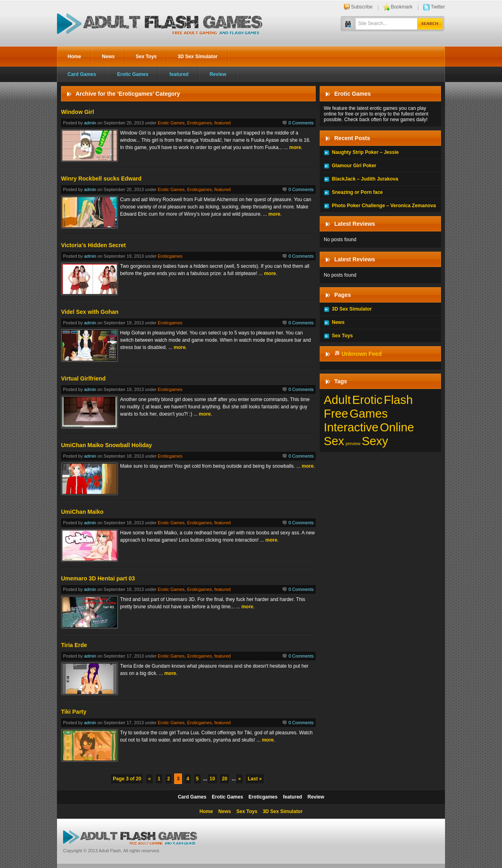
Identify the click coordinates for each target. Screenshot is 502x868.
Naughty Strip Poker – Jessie (365, 152)
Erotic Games (133, 74)
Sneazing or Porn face (357, 192)
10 (212, 779)
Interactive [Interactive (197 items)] (351, 427)
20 (225, 779)
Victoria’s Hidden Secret (93, 245)
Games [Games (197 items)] (369, 413)
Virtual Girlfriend (83, 378)
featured (179, 74)
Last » (255, 779)
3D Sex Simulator (198, 57)
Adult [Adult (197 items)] (337, 400)
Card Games (82, 74)
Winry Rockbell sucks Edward (101, 179)
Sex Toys (146, 57)
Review (218, 74)
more (295, 147)
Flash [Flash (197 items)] (399, 400)
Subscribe (362, 7)
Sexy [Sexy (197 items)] (375, 441)
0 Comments (301, 123)
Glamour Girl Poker (354, 166)
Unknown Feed (362, 354)
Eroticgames (199, 123)
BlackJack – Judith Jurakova (365, 179)
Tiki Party (74, 712)
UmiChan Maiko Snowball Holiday (107, 445)
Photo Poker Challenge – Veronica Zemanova (384, 206)
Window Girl (78, 112)
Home (74, 57)
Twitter (438, 7)
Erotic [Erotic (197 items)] (367, 400)
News (108, 57)
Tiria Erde (74, 645)
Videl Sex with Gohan (90, 312)
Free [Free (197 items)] (336, 413)
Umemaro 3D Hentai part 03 (98, 578)
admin (90, 123)
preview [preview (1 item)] (353, 443)
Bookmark (402, 7)
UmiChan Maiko (82, 512)
